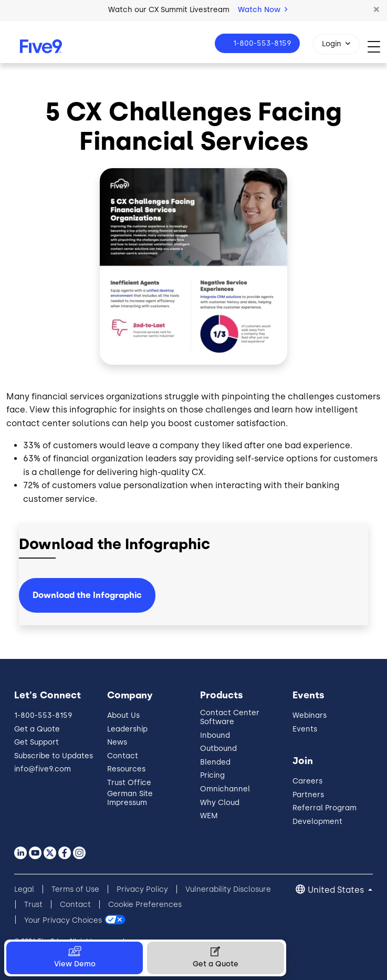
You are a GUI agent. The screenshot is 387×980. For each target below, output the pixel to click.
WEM (209, 816)
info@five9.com (43, 769)
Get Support (36, 742)
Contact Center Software (230, 717)
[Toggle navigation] (377, 47)
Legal (24, 889)
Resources (126, 769)
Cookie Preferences (145, 905)
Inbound (215, 735)
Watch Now (263, 10)
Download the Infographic (87, 595)
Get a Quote (37, 729)
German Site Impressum (130, 798)
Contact (123, 756)
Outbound (218, 749)
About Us (123, 715)
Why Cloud (220, 803)
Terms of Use (75, 889)
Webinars (310, 715)
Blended (215, 762)
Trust (33, 905)
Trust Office (129, 783)
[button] (376, 10)
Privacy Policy (142, 889)
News (117, 742)
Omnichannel (225, 789)
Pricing (212, 775)
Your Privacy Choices (63, 920)
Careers (307, 781)
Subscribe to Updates (54, 756)
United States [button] (337, 890)
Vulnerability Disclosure (228, 889)
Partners (308, 795)
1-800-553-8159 (261, 43)
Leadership (127, 729)
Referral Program (325, 808)
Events (305, 729)
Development (317, 822)
